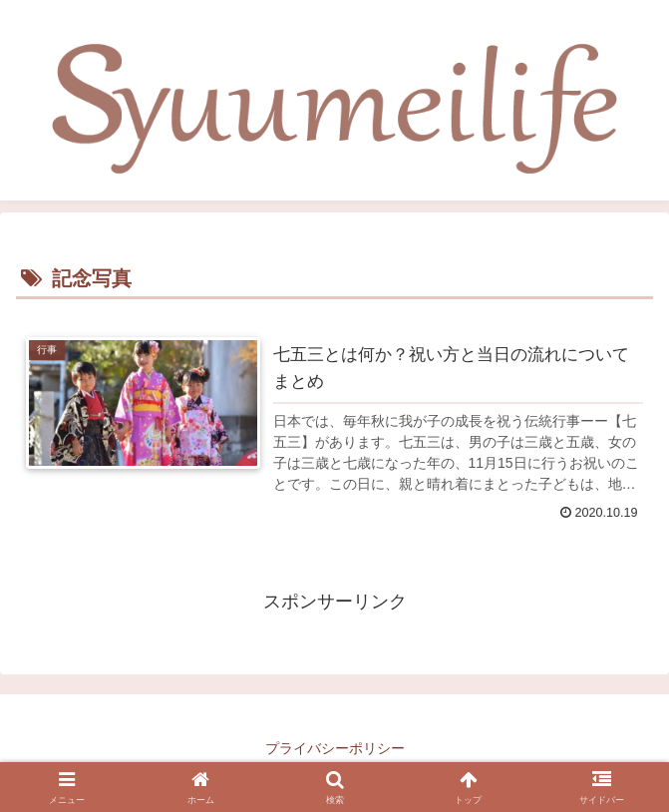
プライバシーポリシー (335, 748)
